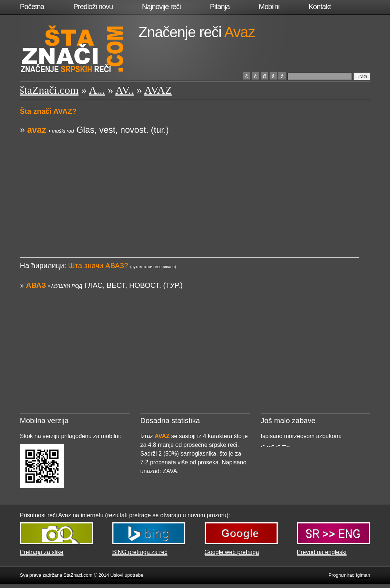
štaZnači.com (49, 90)
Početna (32, 7)
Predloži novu (93, 7)
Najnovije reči (161, 7)
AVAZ (158, 90)
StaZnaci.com (78, 575)
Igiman (363, 575)
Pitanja (220, 7)
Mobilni (269, 7)
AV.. (125, 90)
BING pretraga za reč (140, 552)
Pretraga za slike (42, 552)
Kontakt (320, 7)
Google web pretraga (232, 552)
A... (97, 90)
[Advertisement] (190, 187)
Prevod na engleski (322, 552)
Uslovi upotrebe (127, 575)
